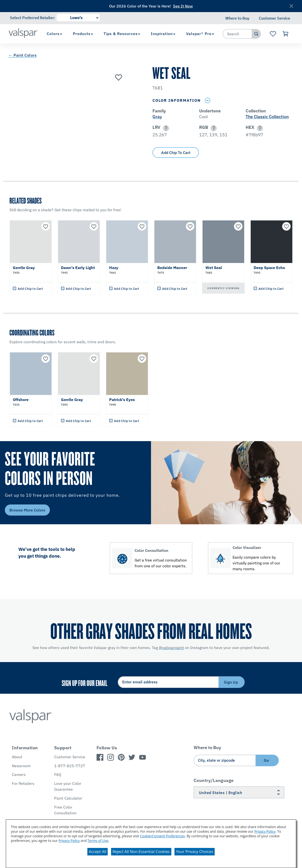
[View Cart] (286, 34)
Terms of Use (98, 841)
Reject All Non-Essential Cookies (141, 852)
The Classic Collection (267, 117)
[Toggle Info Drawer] (207, 100)
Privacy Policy (265, 831)
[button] (165, 128)
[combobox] (237, 34)
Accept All (98, 852)
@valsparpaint (171, 648)
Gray (157, 117)
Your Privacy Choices (195, 852)
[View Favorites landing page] (273, 34)
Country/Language (214, 780)
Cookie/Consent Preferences (162, 836)
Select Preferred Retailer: (33, 18)
